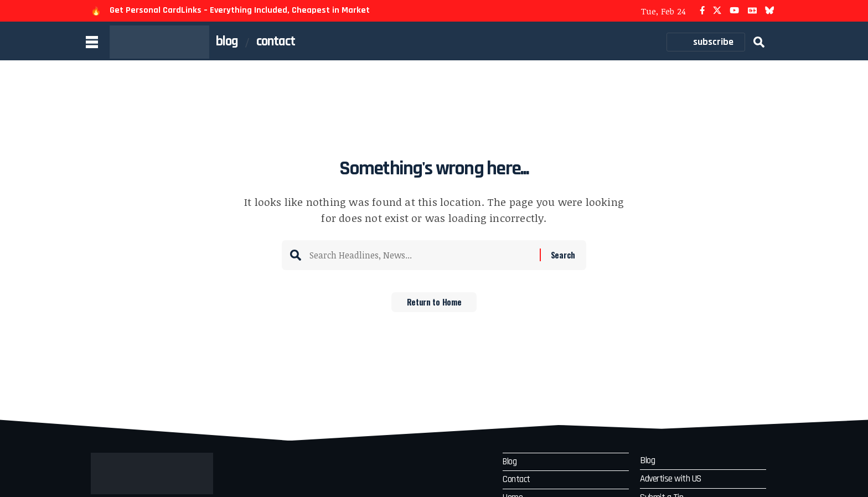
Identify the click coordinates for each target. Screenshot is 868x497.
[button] (759, 42)
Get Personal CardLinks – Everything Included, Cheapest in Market (240, 10)
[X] (717, 11)
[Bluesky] (770, 11)
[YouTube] (734, 11)
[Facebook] (702, 11)
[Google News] (752, 11)
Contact (518, 481)
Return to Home (434, 306)
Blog (511, 462)
